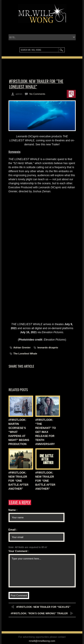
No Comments (37, 94)
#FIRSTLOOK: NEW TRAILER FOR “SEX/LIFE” (43, 607)
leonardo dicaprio (48, 347)
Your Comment (19, 551)
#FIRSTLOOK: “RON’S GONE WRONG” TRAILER (39, 613)
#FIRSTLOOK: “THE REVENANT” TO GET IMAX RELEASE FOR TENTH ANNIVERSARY (46, 432)
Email (13, 530)
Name (13, 510)
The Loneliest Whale (25, 354)
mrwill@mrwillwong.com (42, 641)
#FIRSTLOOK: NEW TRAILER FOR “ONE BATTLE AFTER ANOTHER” (18, 481)
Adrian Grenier (22, 347)
